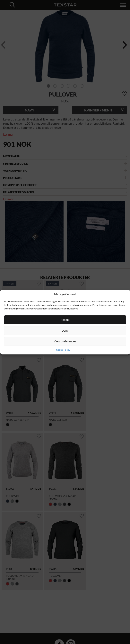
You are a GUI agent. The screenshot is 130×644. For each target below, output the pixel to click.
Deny (65, 331)
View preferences (65, 341)
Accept (65, 320)
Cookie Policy (63, 350)
